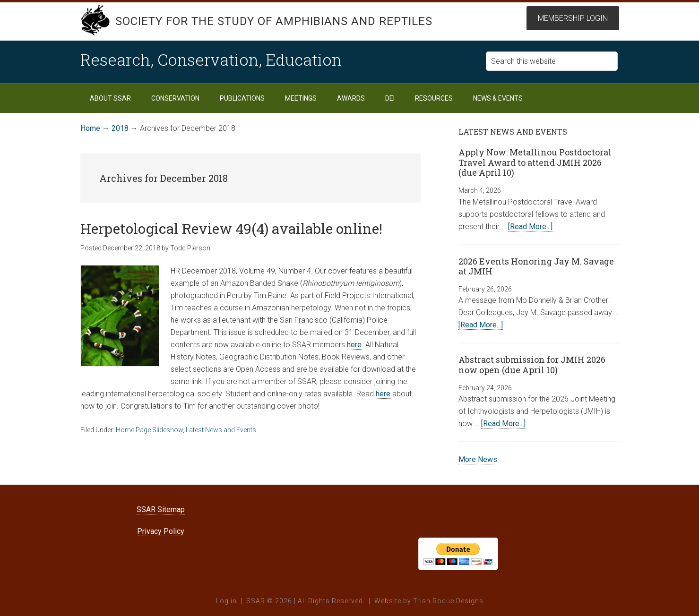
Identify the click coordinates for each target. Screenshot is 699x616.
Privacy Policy (161, 531)
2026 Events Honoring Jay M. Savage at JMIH (536, 266)
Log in (226, 601)
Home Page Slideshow (149, 430)
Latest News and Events (221, 430)
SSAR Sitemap (161, 509)
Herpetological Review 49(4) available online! (231, 228)
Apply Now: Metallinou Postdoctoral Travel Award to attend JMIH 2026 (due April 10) (535, 162)
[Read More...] (530, 227)
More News (478, 459)
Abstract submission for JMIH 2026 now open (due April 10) (532, 365)
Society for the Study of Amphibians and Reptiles (274, 21)
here (354, 345)
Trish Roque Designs (448, 601)
